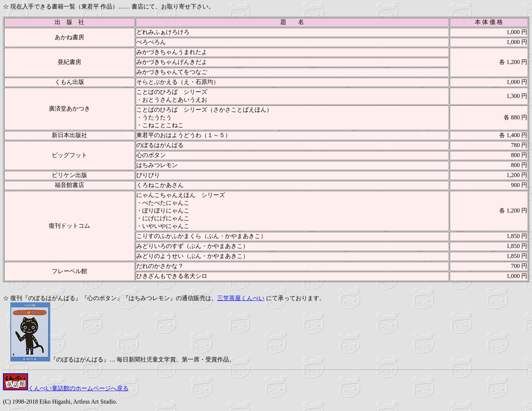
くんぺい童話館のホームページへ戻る (66, 388)
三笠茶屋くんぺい (241, 298)
